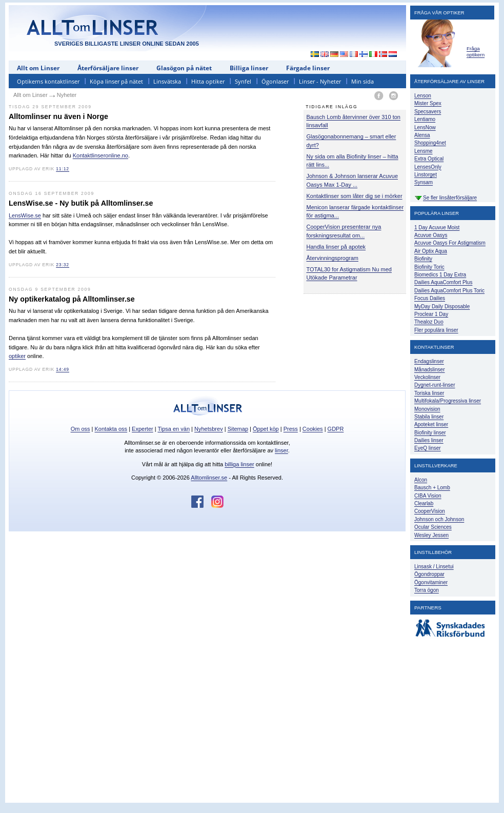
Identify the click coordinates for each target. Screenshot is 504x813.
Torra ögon (427, 590)
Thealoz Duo (429, 322)
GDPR (336, 429)
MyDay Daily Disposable (442, 306)
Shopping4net (430, 143)
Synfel (243, 81)
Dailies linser (429, 440)
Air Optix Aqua (431, 251)
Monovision (427, 409)
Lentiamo (425, 119)
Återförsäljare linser (108, 68)
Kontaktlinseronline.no (100, 155)
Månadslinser (429, 370)
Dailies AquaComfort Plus (443, 282)
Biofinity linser (430, 433)
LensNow (425, 127)
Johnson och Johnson (439, 519)
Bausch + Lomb (432, 488)
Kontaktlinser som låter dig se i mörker (355, 196)
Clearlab (424, 503)
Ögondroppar (429, 574)
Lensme (424, 151)
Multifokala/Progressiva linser (448, 401)
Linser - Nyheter (320, 81)
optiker (17, 356)
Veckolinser (427, 377)
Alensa (422, 135)
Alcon (421, 480)
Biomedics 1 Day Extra (440, 275)
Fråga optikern (476, 52)
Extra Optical (429, 159)
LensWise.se (25, 215)
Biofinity (423, 259)
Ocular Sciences (433, 527)
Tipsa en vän (174, 429)
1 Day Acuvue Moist (437, 227)
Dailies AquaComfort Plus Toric (449, 291)
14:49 (63, 369)
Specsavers (428, 112)
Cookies (313, 429)
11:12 (63, 169)
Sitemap (238, 429)
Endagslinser (429, 361)
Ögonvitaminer (431, 582)
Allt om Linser (38, 68)
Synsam (424, 182)
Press (291, 429)
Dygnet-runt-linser (435, 385)
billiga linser (239, 464)
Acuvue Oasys (431, 235)
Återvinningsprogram (333, 258)
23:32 (63, 265)
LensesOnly (428, 167)
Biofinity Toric (429, 267)
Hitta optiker (208, 81)
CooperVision (430, 511)
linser (281, 450)
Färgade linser (308, 68)
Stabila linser (429, 417)
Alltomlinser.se (209, 478)
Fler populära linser (436, 330)
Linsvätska (167, 81)
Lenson (423, 96)
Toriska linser (429, 393)
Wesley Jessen (431, 535)
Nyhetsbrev (209, 429)
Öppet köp (266, 429)
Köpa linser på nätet (116, 81)
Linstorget (426, 175)
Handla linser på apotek (336, 247)
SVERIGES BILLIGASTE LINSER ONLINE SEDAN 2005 (127, 44)
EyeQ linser (428, 448)
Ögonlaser (275, 81)
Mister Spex (428, 103)
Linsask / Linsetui (434, 567)
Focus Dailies (430, 298)
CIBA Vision (428, 496)
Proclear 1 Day (431, 314)
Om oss (80, 429)
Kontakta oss (111, 429)
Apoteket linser (431, 424)
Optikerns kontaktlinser (48, 81)
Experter (143, 429)
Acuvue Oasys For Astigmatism (450, 243)
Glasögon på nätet (184, 68)
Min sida (362, 81)
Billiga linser (249, 68)
